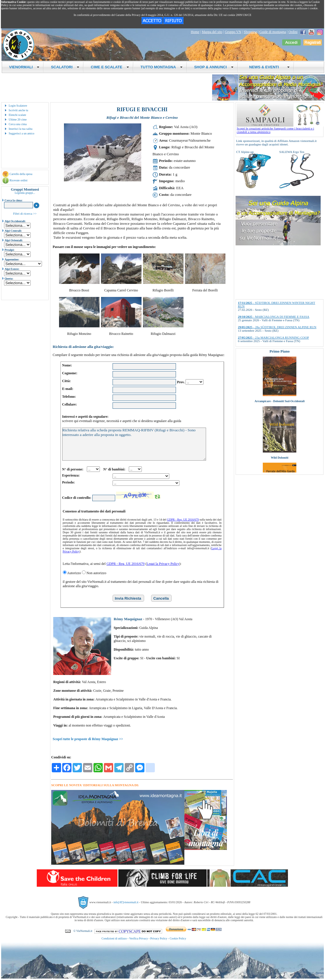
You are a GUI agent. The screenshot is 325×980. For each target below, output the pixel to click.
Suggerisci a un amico (22, 133)
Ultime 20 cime (18, 119)
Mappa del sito (212, 32)
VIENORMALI (24, 67)
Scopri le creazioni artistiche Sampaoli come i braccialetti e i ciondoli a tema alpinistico (280, 129)
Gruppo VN (233, 32)
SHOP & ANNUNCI (214, 67)
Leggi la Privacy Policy (163, 564)
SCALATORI (65, 67)
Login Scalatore (18, 106)
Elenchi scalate (17, 115)
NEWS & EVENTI (267, 67)
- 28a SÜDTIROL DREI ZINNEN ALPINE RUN (277, 327)
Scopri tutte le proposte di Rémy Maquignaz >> (88, 739)
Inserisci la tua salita (21, 129)
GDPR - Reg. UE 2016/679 (183, 520)
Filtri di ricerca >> (25, 213)
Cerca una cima (18, 124)
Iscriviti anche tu (18, 110)
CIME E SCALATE (110, 67)
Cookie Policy (178, 938)
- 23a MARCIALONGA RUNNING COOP (273, 337)
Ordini (293, 32)
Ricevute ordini (19, 180)
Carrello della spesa (21, 174)
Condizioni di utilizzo (114, 938)
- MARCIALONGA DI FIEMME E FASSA (274, 317)
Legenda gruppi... (25, 193)
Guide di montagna (273, 32)
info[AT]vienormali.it (126, 902)
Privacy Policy (159, 938)
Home (195, 32)
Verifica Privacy (138, 938)
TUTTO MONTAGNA (162, 67)
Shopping (250, 32)
